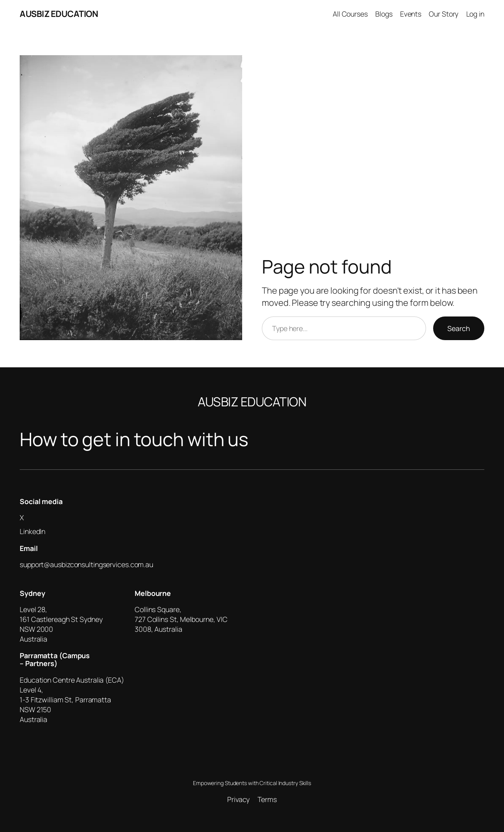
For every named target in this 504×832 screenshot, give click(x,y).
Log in (475, 14)
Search (459, 328)
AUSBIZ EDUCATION (59, 14)
